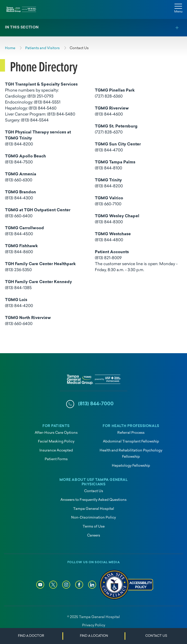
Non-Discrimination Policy (93, 518)
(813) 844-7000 (96, 404)
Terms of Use (94, 527)
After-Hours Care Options (56, 433)
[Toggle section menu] (93, 28)
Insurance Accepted (56, 451)
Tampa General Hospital (94, 509)
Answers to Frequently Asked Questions (93, 500)
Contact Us (94, 491)
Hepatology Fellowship (131, 466)
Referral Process (131, 433)
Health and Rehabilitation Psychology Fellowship (131, 454)
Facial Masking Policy (56, 442)
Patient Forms (56, 459)
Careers (94, 536)
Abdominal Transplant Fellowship (131, 442)
